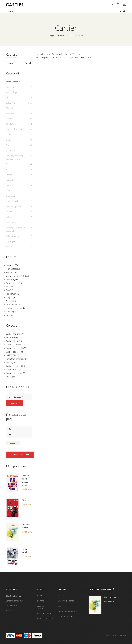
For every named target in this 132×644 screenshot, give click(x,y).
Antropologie (12, 92)
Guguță (9, 297)
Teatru (9, 247)
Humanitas (11, 269)
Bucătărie (10, 113)
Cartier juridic (12, 370)
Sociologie (10, 241)
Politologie (11, 217)
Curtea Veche (12, 283)
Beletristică (11, 103)
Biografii (10, 108)
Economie (10, 150)
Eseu (8, 164)
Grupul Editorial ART (15, 276)
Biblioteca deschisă (15, 359)
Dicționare (10, 134)
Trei (8, 287)
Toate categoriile (13, 82)
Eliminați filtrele (20, 455)
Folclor (9, 175)
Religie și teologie (13, 236)
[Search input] (63, 11)
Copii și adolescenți (14, 129)
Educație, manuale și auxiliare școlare (15, 157)
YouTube (13, 611)
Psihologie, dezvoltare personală (15, 229)
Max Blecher (12, 305)
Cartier (9, 265)
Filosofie (10, 169)
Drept (9, 140)
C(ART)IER (11, 355)
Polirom (10, 272)
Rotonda (10, 338)
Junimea (10, 315)
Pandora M (11, 294)
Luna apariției (12, 201)
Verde (9, 363)
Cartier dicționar (13, 366)
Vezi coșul (77, 54)
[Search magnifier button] (124, 11)
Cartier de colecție (14, 348)
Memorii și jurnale (14, 206)
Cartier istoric (12, 341)
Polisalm (10, 280)
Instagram (16, 611)
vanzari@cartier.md (14, 601)
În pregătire (11, 180)
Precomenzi (11, 222)
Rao (8, 290)
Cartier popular (13, 334)
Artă (8, 98)
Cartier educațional (15, 352)
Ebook (9, 145)
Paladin (9, 312)
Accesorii (10, 87)
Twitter (10, 611)
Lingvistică (10, 196)
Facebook (6, 611)
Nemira (9, 301)
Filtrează (13, 443)
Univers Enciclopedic (16, 308)
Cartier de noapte (14, 373)
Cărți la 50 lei (11, 124)
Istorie (9, 191)
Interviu (9, 185)
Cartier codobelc (14, 345)
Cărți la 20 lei (11, 119)
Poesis (9, 377)
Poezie (9, 212)
